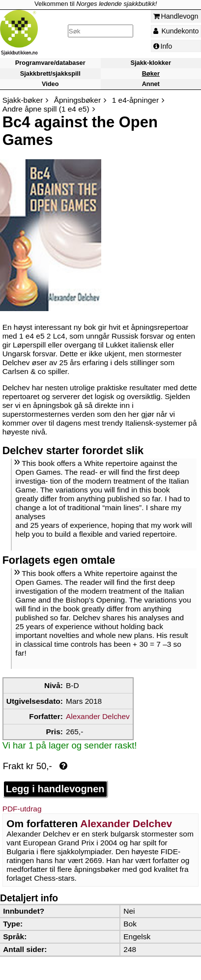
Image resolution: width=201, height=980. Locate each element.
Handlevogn (176, 16)
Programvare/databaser (50, 63)
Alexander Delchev (98, 716)
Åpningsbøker (77, 100)
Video (50, 84)
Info (163, 46)
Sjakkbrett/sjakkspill (50, 73)
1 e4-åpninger (135, 100)
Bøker (151, 73)
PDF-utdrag (22, 809)
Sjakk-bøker (23, 100)
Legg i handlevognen (55, 789)
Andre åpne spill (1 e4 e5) (46, 109)
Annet (151, 84)
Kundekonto (176, 31)
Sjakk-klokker (151, 63)
